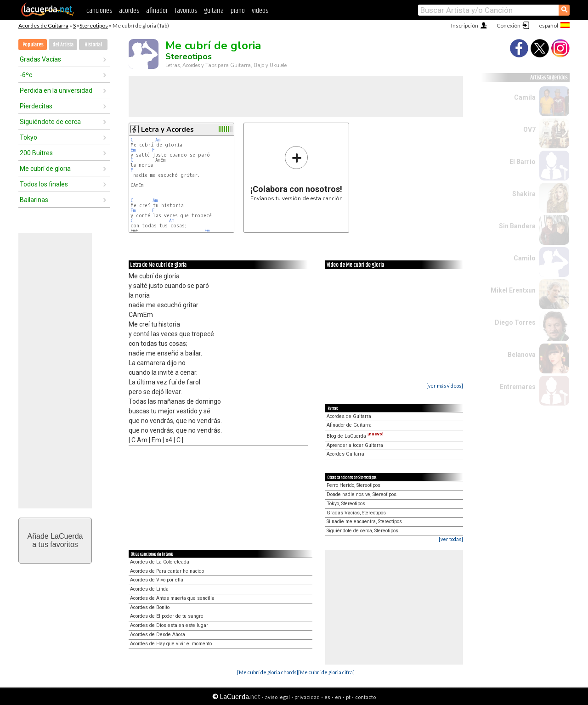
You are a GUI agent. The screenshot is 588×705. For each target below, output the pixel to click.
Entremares (518, 387)
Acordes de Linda (149, 589)
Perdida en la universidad (56, 90)
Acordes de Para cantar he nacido (167, 571)
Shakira (524, 194)
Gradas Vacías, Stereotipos (356, 513)
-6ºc (26, 75)
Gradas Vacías (40, 59)
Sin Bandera (517, 226)
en (338, 697)
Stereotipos (94, 25)
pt (348, 697)
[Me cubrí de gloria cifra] (326, 672)
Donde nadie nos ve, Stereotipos (362, 494)
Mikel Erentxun (513, 290)
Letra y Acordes (167, 130)
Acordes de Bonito (150, 607)
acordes (129, 11)
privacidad (307, 697)
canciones (99, 11)
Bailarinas (34, 200)
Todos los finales (44, 184)
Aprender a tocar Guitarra (355, 445)
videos (260, 11)
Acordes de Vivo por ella (157, 580)
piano (238, 11)
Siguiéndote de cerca (50, 122)
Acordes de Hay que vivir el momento (171, 644)
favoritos (186, 11)
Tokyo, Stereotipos (346, 504)
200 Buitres (36, 153)
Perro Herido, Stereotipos (353, 485)
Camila (525, 97)
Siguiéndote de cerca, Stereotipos (362, 531)
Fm (207, 231)
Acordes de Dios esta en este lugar (169, 625)
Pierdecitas (36, 106)
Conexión (509, 25)
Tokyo (28, 137)
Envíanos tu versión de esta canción (297, 173)
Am (158, 140)
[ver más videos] (445, 386)
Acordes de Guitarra (43, 25)
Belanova (522, 355)
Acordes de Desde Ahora (158, 634)
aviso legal (277, 697)
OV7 (529, 130)
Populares (33, 45)
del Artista (63, 45)
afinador (157, 11)
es (327, 697)
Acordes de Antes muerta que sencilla (172, 598)
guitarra (214, 11)
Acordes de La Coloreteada (160, 562)
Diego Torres (515, 322)
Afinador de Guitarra (349, 425)
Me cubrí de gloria (45, 169)
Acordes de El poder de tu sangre (167, 616)
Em (133, 150)
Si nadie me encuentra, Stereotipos (364, 522)
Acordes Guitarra (345, 454)
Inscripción (465, 25)
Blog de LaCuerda (355, 436)
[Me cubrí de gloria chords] (268, 672)
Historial (93, 45)
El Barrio (523, 162)
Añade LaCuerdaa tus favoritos (55, 540)
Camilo (525, 258)
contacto (365, 697)
